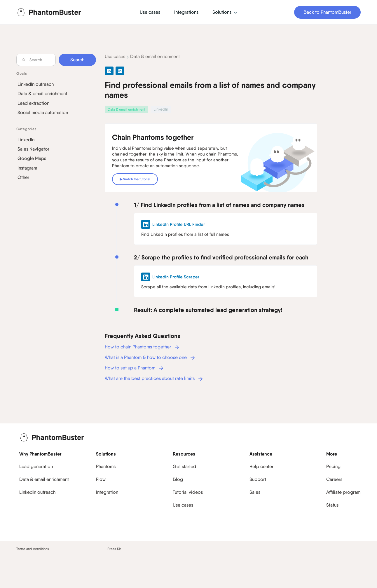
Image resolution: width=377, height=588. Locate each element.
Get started (184, 466)
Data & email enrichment (42, 94)
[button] (225, 12)
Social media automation (43, 112)
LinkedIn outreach (36, 84)
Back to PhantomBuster (327, 12)
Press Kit (114, 549)
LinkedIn (26, 140)
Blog (178, 479)
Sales (255, 492)
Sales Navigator (33, 149)
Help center (261, 466)
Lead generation (36, 466)
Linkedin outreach (37, 492)
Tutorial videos (188, 492)
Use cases (115, 56)
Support (258, 479)
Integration (107, 492)
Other (23, 177)
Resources (184, 454)
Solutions (106, 454)
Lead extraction (33, 103)
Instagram (27, 168)
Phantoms (106, 466)
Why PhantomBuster (40, 454)
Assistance (261, 454)
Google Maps (32, 158)
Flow (101, 479)
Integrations (186, 12)
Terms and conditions (33, 549)
